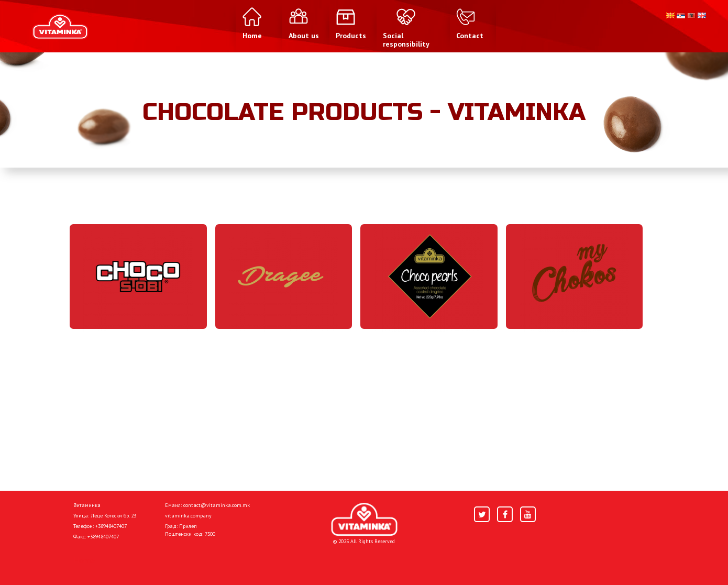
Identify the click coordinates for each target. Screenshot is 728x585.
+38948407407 (111, 526)
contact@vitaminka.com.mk (217, 505)
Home (84, 560)
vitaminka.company (188, 516)
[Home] (364, 519)
